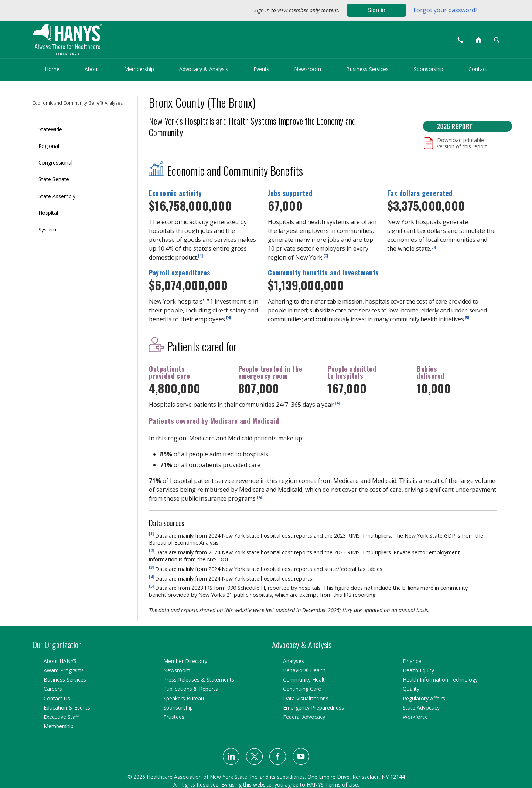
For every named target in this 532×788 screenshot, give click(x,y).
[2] (326, 255)
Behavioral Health (304, 670)
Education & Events (67, 708)
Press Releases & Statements (199, 679)
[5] (467, 317)
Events (261, 69)
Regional (49, 146)
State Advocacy (421, 708)
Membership (139, 69)
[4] (229, 317)
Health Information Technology (440, 679)
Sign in (376, 10)
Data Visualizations (306, 698)
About (92, 69)
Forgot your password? (446, 10)
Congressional (55, 163)
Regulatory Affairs (424, 698)
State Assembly (57, 196)
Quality (411, 689)
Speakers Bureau (184, 698)
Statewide (50, 129)
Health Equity (418, 670)
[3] (434, 246)
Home (52, 69)
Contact (478, 69)
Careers (53, 689)
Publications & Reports (191, 689)
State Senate (54, 179)
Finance (412, 661)
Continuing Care (302, 689)
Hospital (48, 213)
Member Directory (185, 661)
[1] (200, 255)
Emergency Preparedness (313, 708)
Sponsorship (429, 69)
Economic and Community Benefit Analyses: (78, 103)
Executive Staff (61, 717)
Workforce (415, 717)
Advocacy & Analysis (204, 69)
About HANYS (60, 661)
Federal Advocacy (304, 717)
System (47, 229)
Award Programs (64, 670)
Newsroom (308, 69)
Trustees (174, 717)
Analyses (294, 661)
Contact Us (57, 698)
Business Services (367, 69)
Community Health (305, 679)
